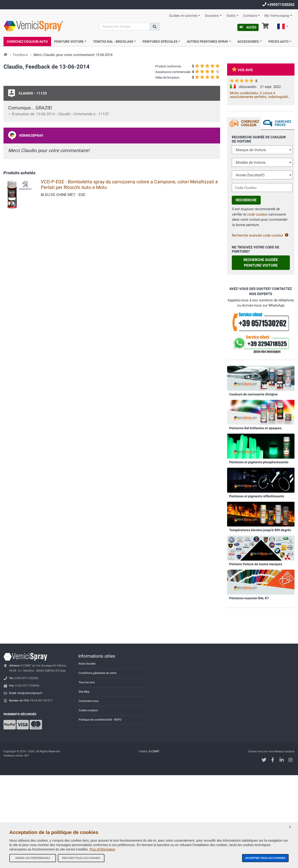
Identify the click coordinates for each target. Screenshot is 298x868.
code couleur (257, 214)
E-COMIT (154, 751)
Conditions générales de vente (97, 673)
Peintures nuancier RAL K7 (249, 598)
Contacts (250, 16)
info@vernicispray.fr (30, 693)
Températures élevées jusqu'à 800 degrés (260, 530)
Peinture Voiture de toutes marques (256, 564)
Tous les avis (87, 682)
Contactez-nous (88, 701)
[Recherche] (125, 27)
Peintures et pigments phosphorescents (259, 462)
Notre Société (87, 664)
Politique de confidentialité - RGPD (100, 720)
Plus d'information (102, 849)
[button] (283, 27)
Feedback (21, 55)
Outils (231, 16)
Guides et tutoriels (183, 16)
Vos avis (242, 70)
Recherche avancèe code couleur (260, 235)
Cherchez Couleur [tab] (250, 123)
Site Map (84, 692)
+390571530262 (279, 5)
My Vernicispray (277, 16)
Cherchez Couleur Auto (27, 42)
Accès (248, 27)
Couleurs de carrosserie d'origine (253, 394)
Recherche (246, 200)
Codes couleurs (88, 710)
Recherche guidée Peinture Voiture (261, 263)
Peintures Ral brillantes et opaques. (256, 428)
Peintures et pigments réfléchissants (257, 496)
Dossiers (212, 16)
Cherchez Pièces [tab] (283, 123)
